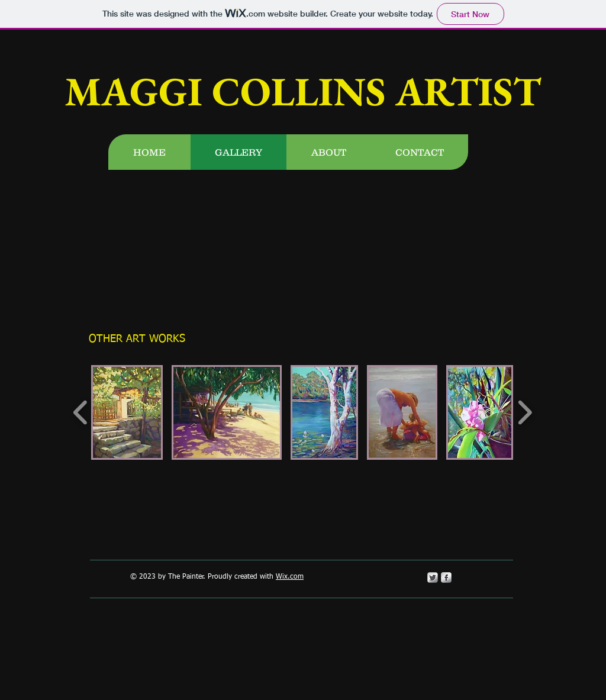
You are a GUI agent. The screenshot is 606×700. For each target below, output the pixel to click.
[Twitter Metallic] (433, 578)
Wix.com (290, 577)
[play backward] (81, 412)
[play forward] (525, 412)
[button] (127, 412)
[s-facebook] (446, 578)
